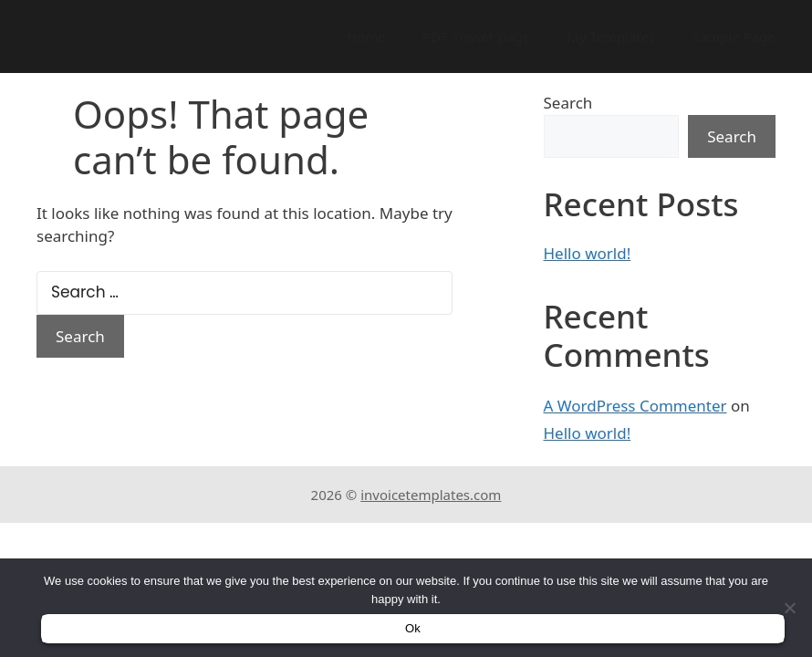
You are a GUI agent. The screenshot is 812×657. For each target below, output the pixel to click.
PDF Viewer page (476, 36)
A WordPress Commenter (635, 406)
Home (366, 36)
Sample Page (734, 36)
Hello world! (588, 253)
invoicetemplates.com (431, 495)
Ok (413, 628)
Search (568, 103)
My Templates (611, 36)
